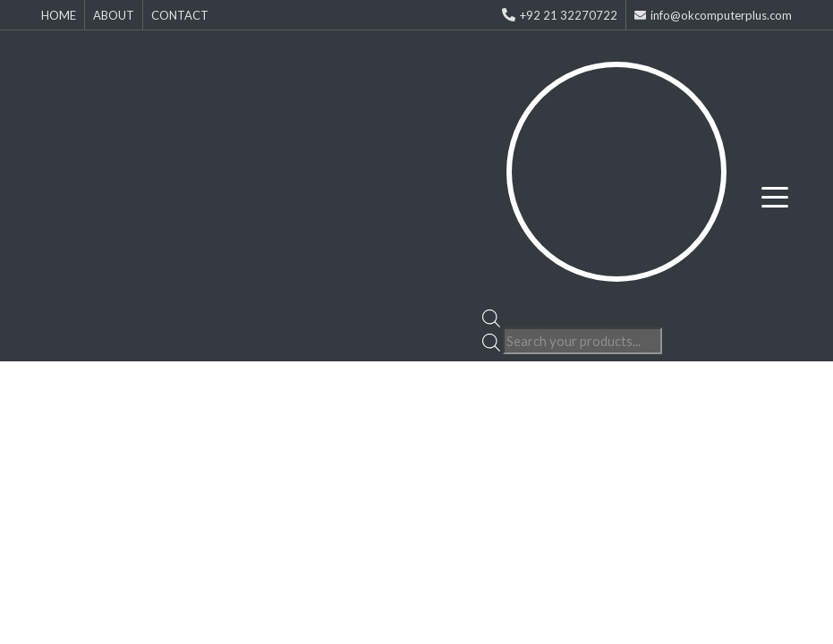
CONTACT (180, 15)
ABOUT (114, 15)
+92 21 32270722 (560, 15)
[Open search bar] (491, 317)
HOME (59, 15)
